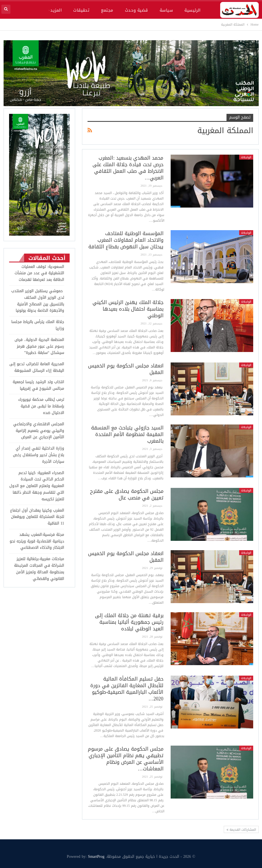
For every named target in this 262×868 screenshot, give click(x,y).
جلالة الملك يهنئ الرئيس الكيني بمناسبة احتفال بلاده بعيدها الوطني (128, 309)
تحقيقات (81, 10)
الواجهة (246, 157)
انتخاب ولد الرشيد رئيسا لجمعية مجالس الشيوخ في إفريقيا (38, 385)
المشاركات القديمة (241, 830)
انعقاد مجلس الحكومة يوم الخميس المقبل (126, 369)
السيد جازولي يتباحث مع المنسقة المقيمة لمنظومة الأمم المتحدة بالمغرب (127, 434)
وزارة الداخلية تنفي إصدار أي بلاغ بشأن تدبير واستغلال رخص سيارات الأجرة (39, 455)
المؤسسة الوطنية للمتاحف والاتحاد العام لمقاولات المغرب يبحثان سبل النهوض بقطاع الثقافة (126, 240)
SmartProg (96, 857)
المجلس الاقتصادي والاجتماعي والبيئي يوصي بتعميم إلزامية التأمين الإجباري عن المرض (39, 431)
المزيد (56, 10)
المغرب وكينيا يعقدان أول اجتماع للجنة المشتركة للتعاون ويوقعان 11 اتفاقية (37, 517)
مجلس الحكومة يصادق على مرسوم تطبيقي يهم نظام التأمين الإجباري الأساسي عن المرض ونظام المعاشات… (126, 759)
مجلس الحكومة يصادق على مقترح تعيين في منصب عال (127, 495)
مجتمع (107, 10)
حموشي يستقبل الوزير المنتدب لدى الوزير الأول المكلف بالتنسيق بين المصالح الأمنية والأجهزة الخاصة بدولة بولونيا (38, 301)
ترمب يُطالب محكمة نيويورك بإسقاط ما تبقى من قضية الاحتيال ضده (41, 406)
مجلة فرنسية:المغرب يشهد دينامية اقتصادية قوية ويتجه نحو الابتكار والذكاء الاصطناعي (37, 541)
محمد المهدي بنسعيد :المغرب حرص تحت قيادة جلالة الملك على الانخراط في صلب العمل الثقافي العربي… (128, 168)
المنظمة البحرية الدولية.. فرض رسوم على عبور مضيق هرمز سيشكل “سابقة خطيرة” (39, 346)
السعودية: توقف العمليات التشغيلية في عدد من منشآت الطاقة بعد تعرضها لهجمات (39, 273)
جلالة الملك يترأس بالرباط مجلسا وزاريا (38, 325)
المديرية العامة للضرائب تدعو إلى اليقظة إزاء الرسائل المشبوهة (37, 367)
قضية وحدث (137, 10)
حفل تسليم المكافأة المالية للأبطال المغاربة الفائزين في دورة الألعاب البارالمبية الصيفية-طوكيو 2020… (127, 689)
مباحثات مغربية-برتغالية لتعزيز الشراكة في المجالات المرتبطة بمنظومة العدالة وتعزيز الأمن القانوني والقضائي (39, 569)
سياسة (166, 10)
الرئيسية (193, 10)
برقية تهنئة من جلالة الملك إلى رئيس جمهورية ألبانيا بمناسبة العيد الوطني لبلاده (129, 622)
